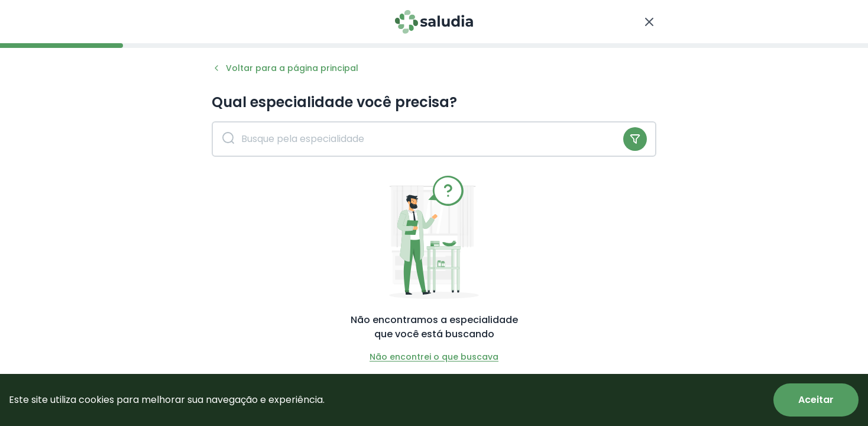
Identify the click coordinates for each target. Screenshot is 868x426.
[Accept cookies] (816, 400)
